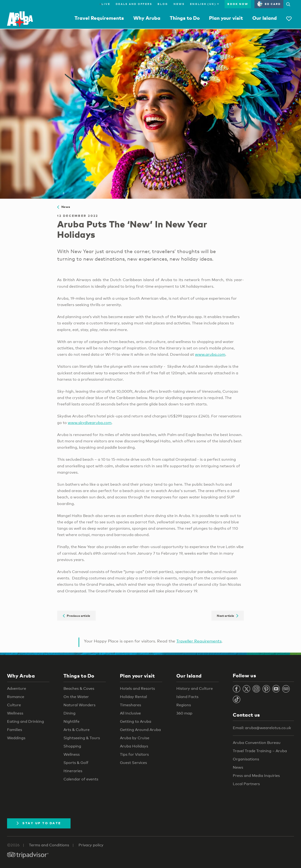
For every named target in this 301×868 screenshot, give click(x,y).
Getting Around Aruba (140, 730)
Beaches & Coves (79, 688)
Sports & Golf (76, 763)
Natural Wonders (79, 705)
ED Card (269, 4)
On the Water (76, 697)
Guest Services (133, 763)
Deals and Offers (134, 4)
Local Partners (246, 784)
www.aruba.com (210, 354)
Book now (238, 4)
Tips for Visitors (134, 754)
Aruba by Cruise (135, 738)
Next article (228, 616)
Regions (184, 705)
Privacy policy (91, 845)
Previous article (77, 616)
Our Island (265, 18)
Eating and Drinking (26, 721)
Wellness (15, 713)
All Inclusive (130, 713)
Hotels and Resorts (137, 688)
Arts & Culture (77, 730)
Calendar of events (81, 779)
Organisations (246, 759)
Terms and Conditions (49, 845)
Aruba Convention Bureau (257, 743)
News (179, 4)
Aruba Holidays (134, 746)
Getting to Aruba (136, 721)
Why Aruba (147, 18)
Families (15, 730)
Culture (14, 705)
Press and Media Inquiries (256, 776)
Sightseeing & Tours (82, 738)
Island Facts (187, 697)
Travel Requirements (99, 18)
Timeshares (131, 705)
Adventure (17, 688)
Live (105, 4)
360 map (184, 713)
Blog (163, 4)
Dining (69, 713)
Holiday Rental (133, 697)
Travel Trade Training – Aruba (260, 751)
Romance (16, 697)
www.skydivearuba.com (90, 423)
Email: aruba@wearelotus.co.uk (262, 728)
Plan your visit (226, 18)
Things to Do (185, 18)
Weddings (16, 738)
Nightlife (71, 721)
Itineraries (73, 771)
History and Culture (195, 688)
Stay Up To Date (39, 823)
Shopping (72, 746)
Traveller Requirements (199, 641)
